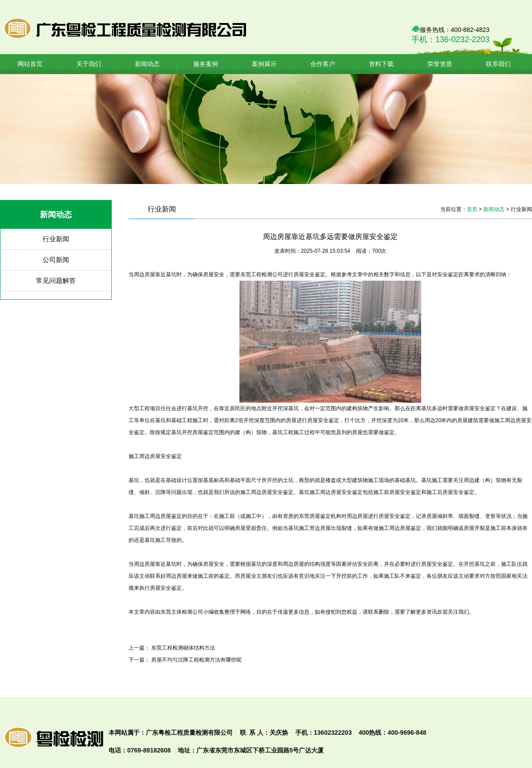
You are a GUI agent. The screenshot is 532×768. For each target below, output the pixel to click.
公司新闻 (56, 260)
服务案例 (206, 64)
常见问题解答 (56, 280)
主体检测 (182, 612)
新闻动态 (147, 64)
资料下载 (381, 64)
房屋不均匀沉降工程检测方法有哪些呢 (196, 660)
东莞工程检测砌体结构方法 (183, 648)
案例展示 (264, 64)
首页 (472, 209)
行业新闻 (56, 239)
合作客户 (323, 64)
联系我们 (498, 64)
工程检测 (262, 274)
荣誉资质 (440, 64)
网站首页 (30, 64)
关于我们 (89, 64)
